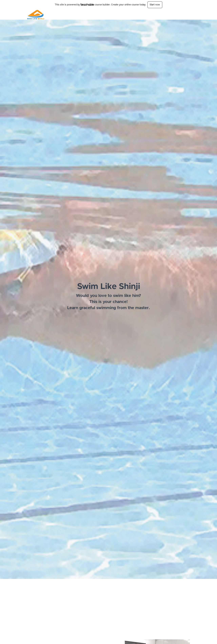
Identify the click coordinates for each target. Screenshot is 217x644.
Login (176, 15)
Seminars (151, 15)
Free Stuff (165, 15)
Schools (124, 15)
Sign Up (186, 15)
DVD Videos (137, 15)
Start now (155, 5)
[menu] (153, 15)
